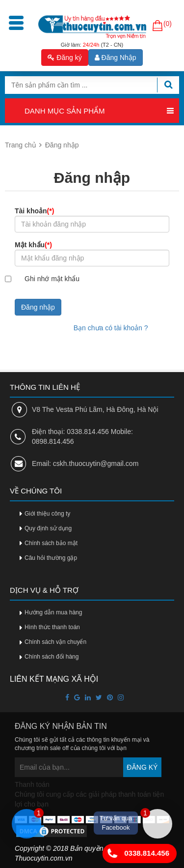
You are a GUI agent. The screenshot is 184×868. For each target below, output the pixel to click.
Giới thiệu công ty (47, 514)
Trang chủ (21, 145)
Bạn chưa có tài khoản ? (111, 328)
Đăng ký (65, 58)
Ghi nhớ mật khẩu (52, 279)
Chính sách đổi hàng (52, 657)
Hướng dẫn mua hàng (53, 612)
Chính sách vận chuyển (55, 642)
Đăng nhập (38, 307)
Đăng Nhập (116, 58)
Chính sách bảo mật (51, 543)
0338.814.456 (136, 854)
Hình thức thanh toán (52, 627)
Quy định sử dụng (48, 528)
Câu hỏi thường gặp (51, 558)
